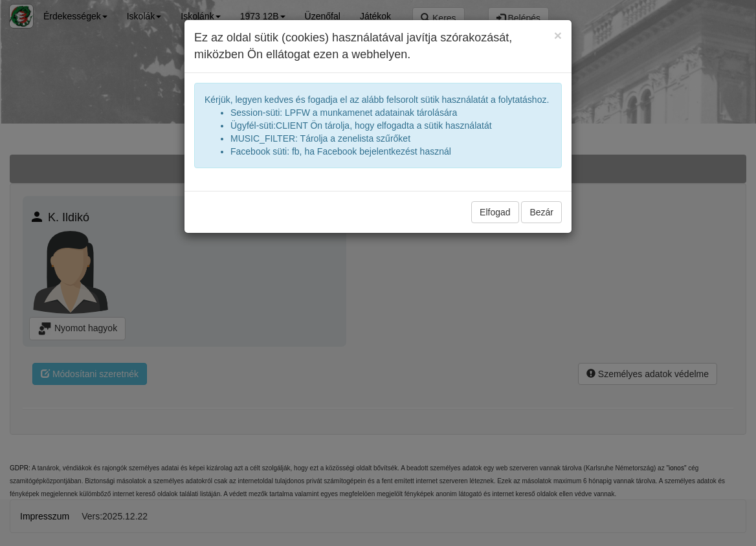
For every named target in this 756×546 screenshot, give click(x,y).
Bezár (541, 212)
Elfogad (495, 212)
